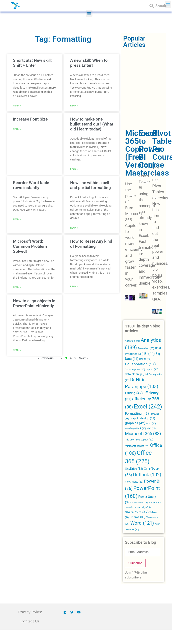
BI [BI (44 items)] (149, 354)
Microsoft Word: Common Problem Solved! (30, 246)
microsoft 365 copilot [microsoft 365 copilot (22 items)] (139, 440)
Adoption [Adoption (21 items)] (132, 341)
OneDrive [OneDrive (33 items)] (134, 469)
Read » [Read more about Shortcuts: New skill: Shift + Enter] (17, 105)
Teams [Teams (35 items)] (138, 517)
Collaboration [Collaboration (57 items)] (140, 364)
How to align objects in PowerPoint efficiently (34, 303)
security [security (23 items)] (144, 507)
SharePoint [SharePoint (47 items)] (137, 512)
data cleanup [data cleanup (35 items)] (136, 374)
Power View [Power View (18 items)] (140, 503)
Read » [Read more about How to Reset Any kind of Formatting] (74, 286)
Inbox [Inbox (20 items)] (151, 423)
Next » (83, 358)
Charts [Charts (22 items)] (145, 359)
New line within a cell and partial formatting (90, 185)
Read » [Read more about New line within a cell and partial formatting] (74, 228)
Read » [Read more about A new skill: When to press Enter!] (74, 105)
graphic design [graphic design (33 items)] (142, 418)
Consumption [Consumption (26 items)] (135, 369)
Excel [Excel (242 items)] (148, 406)
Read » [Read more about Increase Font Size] (17, 129)
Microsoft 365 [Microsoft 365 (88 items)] (143, 434)
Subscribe (135, 563)
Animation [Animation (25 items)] (146, 348)
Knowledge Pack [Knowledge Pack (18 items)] (135, 428)
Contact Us (30, 621)
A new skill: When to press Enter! (89, 63)
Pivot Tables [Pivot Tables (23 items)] (134, 482)
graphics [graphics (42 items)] (135, 423)
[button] (89, 13)
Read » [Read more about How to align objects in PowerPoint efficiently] (17, 350)
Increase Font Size (30, 119)
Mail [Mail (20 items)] (151, 428)
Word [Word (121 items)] (142, 523)
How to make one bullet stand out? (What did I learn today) (92, 124)
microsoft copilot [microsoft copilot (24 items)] (137, 446)
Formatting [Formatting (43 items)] (137, 413)
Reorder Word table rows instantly (31, 185)
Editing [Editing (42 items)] (134, 393)
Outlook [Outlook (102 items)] (147, 475)
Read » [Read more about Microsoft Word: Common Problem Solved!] (17, 287)
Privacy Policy (30, 612)
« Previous (46, 358)
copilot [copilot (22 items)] (152, 370)
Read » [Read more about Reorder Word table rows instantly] (17, 219)
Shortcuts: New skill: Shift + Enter (32, 63)
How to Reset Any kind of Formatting (91, 244)
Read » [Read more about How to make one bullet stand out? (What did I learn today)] (74, 169)
